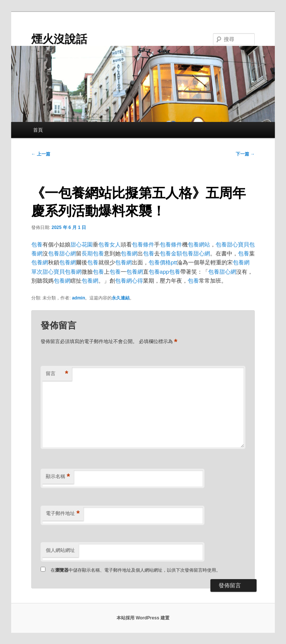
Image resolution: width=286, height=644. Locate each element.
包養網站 (199, 244)
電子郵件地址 (63, 514)
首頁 (38, 130)
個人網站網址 (60, 550)
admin (78, 298)
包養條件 (143, 244)
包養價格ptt (163, 262)
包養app (159, 272)
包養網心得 (129, 281)
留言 (57, 374)
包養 (37, 244)
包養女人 (109, 244)
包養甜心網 (62, 253)
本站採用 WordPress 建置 (143, 618)
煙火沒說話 (59, 39)
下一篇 (245, 154)
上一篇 (41, 154)
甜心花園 (82, 244)
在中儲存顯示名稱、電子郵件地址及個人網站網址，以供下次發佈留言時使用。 (136, 570)
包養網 (129, 253)
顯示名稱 (58, 477)
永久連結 (121, 298)
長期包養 (93, 253)
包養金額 (171, 253)
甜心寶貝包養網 (62, 272)
